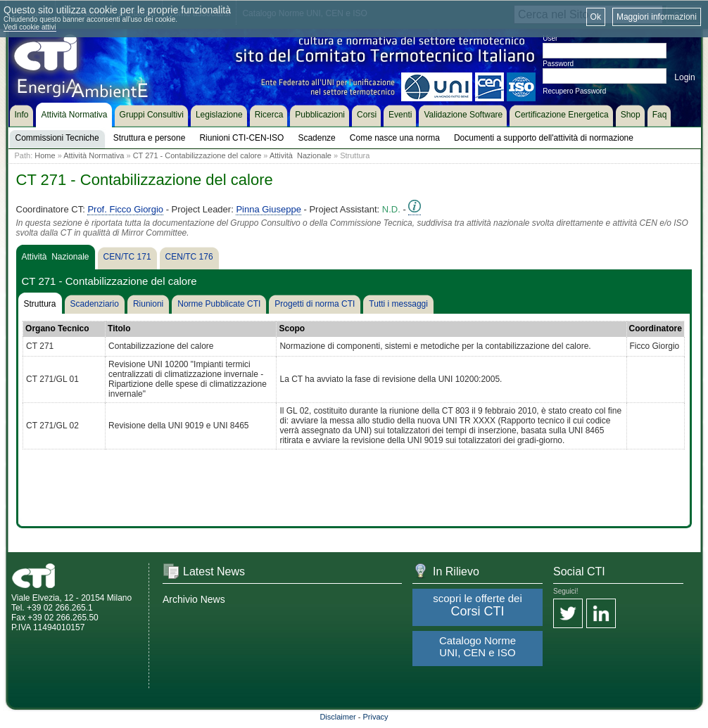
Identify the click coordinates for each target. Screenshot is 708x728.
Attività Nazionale (301, 155)
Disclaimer (337, 717)
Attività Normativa (94, 155)
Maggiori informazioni (657, 17)
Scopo (292, 328)
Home (45, 155)
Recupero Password (574, 91)
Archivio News (194, 599)
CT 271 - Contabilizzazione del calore (197, 155)
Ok (596, 17)
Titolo (119, 328)
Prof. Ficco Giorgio (125, 209)
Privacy (376, 717)
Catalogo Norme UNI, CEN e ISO (478, 646)
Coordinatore (656, 328)
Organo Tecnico (57, 328)
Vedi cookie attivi (30, 27)
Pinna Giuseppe (268, 209)
